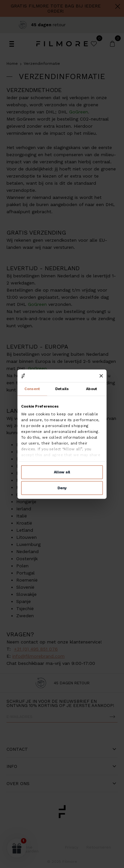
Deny (62, 488)
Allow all (62, 472)
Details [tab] (62, 389)
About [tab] (92, 389)
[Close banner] (101, 376)
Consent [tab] (32, 389)
